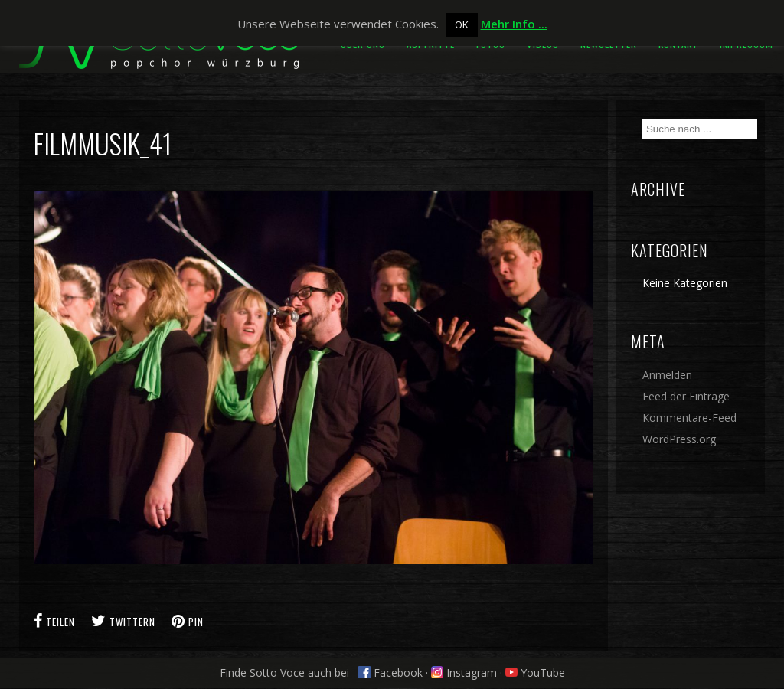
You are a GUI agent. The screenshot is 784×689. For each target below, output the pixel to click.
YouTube (535, 673)
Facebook (390, 673)
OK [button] (462, 24)
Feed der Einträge (686, 396)
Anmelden (667, 375)
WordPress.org (679, 439)
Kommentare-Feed (689, 418)
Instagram (464, 673)
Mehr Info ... (514, 24)
